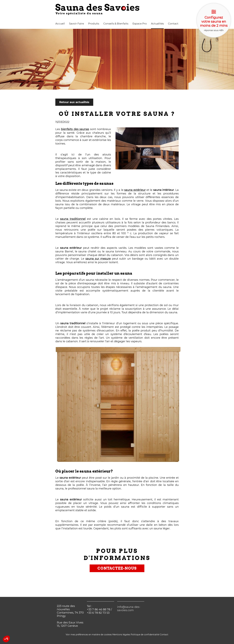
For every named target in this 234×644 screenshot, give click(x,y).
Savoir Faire (76, 24)
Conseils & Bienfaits (116, 24)
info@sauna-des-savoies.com (129, 609)
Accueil (60, 24)
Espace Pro (140, 24)
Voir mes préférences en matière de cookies (89, 635)
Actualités (157, 24)
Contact (173, 24)
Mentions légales (121, 635)
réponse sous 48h (214, 21)
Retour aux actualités (74, 102)
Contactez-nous (117, 568)
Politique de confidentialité (145, 635)
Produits (94, 24)
